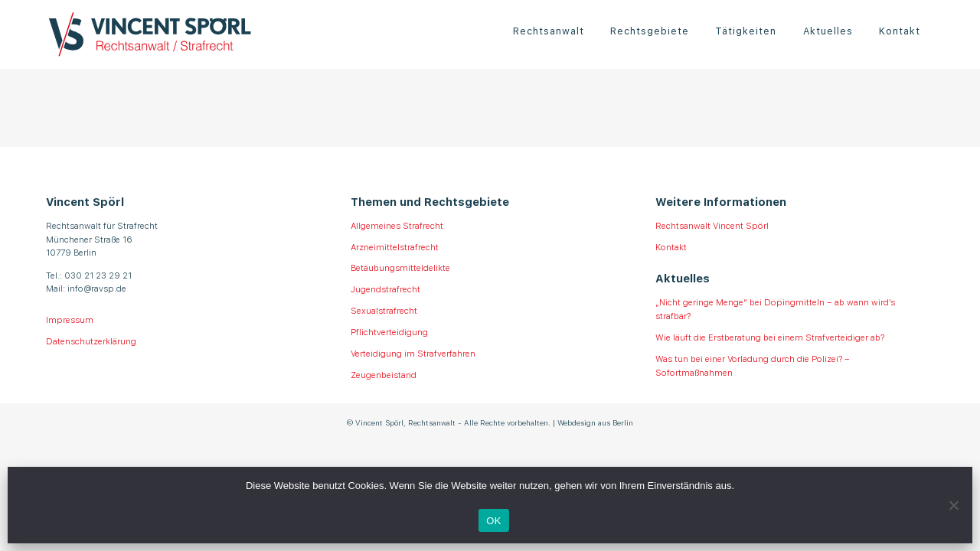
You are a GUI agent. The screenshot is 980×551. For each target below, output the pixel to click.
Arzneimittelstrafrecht (395, 246)
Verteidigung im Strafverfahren (413, 353)
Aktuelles (828, 30)
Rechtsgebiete (650, 30)
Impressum (70, 319)
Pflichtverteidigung (389, 331)
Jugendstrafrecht (385, 289)
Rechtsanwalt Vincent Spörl (712, 225)
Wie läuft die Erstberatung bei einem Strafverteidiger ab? (770, 337)
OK (493, 521)
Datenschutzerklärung (91, 341)
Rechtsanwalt (549, 30)
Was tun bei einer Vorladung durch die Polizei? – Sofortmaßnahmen (753, 365)
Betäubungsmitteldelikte (400, 267)
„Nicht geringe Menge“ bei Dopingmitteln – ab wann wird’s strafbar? (775, 308)
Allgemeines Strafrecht (397, 225)
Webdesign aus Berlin (595, 422)
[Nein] (953, 505)
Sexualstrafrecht (384, 310)
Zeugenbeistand (384, 374)
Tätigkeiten (746, 30)
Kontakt (900, 30)
